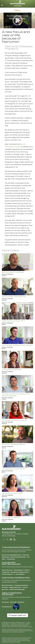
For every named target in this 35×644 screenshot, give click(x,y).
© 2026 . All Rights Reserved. (13, 623)
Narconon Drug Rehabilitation (11, 555)
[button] (17, 616)
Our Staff (13, 602)
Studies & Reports (8, 574)
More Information (8, 585)
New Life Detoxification (18, 557)
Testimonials (11, 559)
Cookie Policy (13, 624)
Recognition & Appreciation (20, 572)
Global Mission (19, 570)
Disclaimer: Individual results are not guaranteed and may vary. (17, 627)
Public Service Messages (17, 589)
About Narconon (7, 570)
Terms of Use (21, 624)
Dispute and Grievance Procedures (20, 625)
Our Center (5, 602)
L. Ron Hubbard (20, 574)
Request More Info (15, 587)
